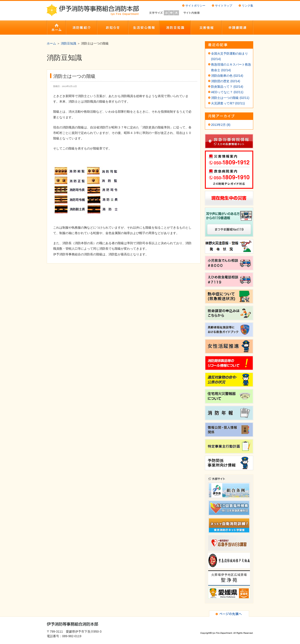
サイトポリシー (195, 6)
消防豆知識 (69, 43)
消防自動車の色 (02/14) (227, 76)
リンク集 (248, 6)
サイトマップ (224, 6)
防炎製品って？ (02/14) (227, 87)
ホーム (51, 43)
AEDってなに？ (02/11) (227, 92)
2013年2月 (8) (221, 125)
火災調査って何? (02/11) (228, 103)
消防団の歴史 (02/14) (226, 81)
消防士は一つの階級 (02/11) (230, 98)
